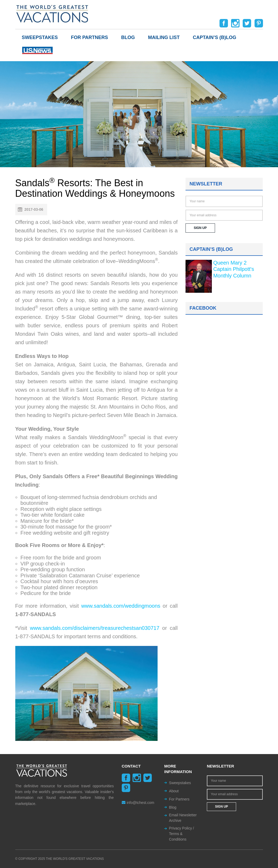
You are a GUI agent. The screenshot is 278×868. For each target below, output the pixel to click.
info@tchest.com (138, 803)
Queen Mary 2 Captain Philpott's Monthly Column (234, 269)
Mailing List (164, 37)
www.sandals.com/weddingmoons (121, 606)
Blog (128, 37)
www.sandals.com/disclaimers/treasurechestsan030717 (94, 628)
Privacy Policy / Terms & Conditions (181, 834)
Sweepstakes (40, 37)
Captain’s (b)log (215, 37)
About (174, 791)
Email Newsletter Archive (183, 818)
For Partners (89, 37)
